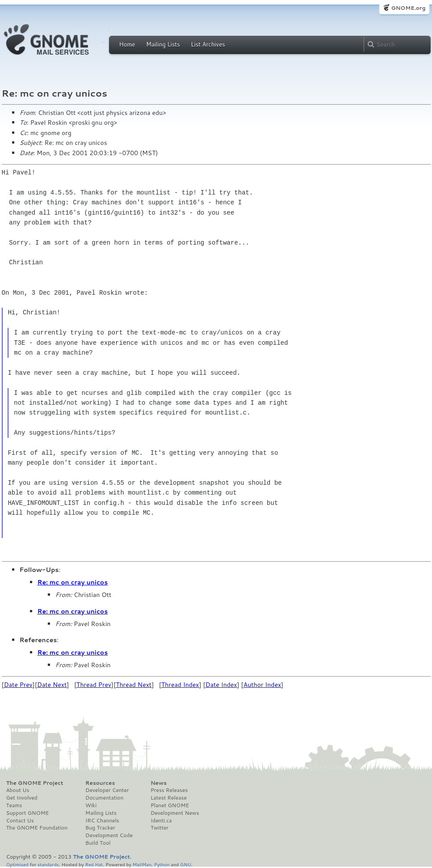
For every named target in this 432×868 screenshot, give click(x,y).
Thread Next (134, 685)
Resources (100, 783)
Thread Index (180, 685)
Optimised (17, 864)
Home (127, 44)
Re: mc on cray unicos (73, 582)
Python (162, 864)
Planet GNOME (170, 805)
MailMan (142, 864)
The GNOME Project (35, 783)
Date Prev (18, 685)
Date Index (221, 685)
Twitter (159, 828)
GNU (186, 864)
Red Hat (94, 864)
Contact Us (20, 821)
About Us (18, 790)
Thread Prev (94, 685)
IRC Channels (102, 821)
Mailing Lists (163, 44)
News (159, 783)
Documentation (104, 798)
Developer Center (107, 790)
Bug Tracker (100, 828)
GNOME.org (408, 8)
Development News (175, 813)
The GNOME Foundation (37, 828)
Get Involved (22, 798)
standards (48, 864)
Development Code (109, 835)
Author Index (262, 685)
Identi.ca (161, 821)
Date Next (52, 685)
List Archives (208, 44)
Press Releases (169, 790)
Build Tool (98, 843)
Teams (14, 805)
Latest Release (169, 798)
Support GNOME (28, 813)
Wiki (91, 805)
